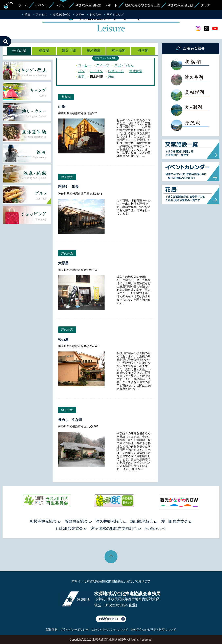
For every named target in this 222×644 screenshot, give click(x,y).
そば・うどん (124, 65)
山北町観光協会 (71, 528)
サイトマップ (115, 15)
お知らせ (95, 15)
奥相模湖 (94, 51)
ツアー (80, 15)
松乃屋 (63, 339)
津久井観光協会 (111, 521)
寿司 (81, 77)
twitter (206, 28)
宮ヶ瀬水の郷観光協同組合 (116, 528)
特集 (27, 15)
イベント (42, 5)
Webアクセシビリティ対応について (153, 629)
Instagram (198, 28)
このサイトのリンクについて (110, 629)
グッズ (205, 5)
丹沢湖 (143, 51)
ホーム (23, 5)
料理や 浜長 (68, 187)
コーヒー (85, 65)
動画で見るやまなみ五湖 (142, 5)
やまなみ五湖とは (180, 5)
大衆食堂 (136, 71)
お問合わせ (108, 619)
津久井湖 (69, 51)
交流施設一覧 (61, 15)
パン (81, 71)
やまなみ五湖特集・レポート (96, 5)
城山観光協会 (144, 521)
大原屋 (63, 263)
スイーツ (103, 65)
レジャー (62, 5)
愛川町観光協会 (177, 521)
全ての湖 (19, 51)
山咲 (62, 107)
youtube (215, 28)
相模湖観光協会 (45, 521)
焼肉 (111, 77)
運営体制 (52, 629)
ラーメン (96, 71)
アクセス (42, 15)
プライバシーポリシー (74, 629)
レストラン (116, 71)
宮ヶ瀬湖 (118, 51)
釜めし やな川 (70, 420)
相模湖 (44, 51)
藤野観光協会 (78, 521)
